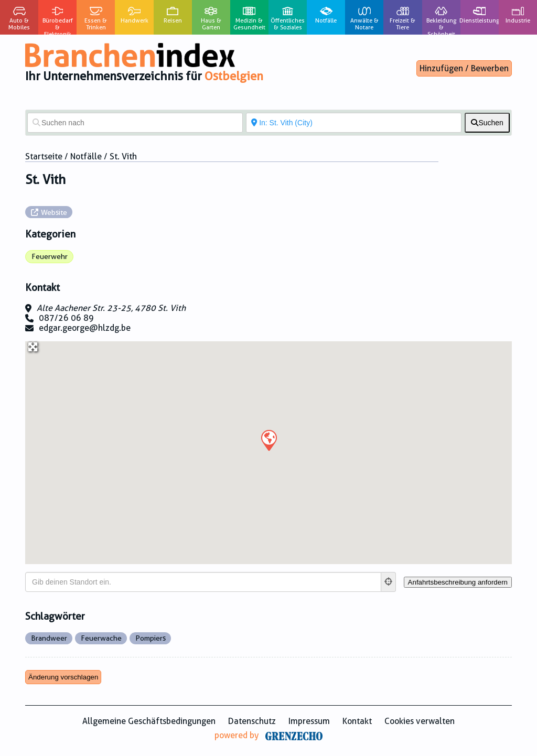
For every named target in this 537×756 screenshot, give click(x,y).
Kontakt (357, 721)
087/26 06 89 (66, 318)
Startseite (44, 156)
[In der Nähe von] (354, 123)
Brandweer (49, 638)
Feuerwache (101, 638)
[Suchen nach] (135, 123)
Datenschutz (252, 721)
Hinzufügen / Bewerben (464, 68)
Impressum (309, 721)
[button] (268, 440)
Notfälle (86, 156)
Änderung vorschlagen (63, 677)
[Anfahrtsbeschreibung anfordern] (458, 582)
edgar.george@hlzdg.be (85, 328)
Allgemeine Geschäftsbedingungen (149, 721)
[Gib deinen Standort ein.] (203, 582)
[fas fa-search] (487, 123)
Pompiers (151, 638)
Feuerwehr (50, 256)
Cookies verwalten (420, 721)
